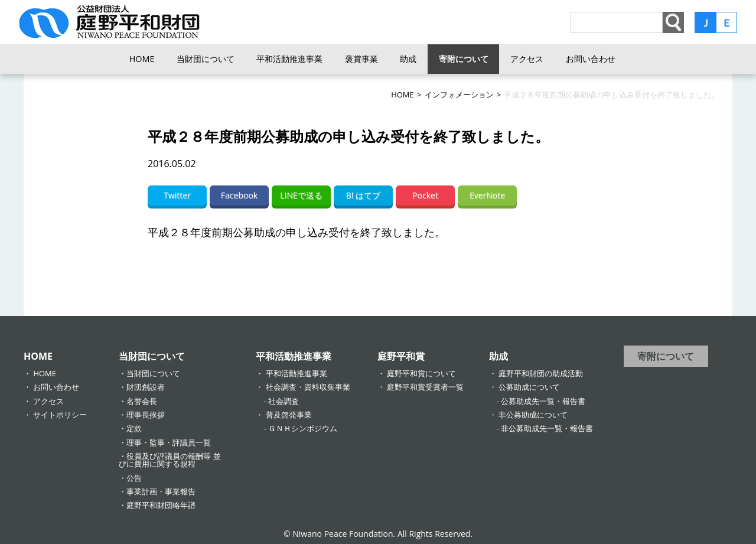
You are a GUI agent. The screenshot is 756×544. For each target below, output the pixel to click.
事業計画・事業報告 (161, 491)
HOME (142, 59)
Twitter (177, 195)
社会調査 (283, 401)
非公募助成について (533, 415)
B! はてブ (363, 195)
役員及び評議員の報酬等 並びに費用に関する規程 (170, 460)
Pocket (425, 195)
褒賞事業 (361, 59)
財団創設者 (146, 387)
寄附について (464, 59)
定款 (134, 428)
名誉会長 (142, 401)
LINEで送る (301, 195)
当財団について (206, 59)
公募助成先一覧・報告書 (543, 401)
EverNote (487, 195)
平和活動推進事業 (289, 59)
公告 (134, 478)
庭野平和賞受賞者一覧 (425, 387)
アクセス (527, 59)
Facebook (239, 195)
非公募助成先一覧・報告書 (547, 428)
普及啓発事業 (289, 415)
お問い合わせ (591, 59)
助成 (408, 59)
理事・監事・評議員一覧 (169, 442)
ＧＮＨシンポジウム (303, 428)
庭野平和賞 (401, 356)
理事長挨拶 (146, 415)
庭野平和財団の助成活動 (541, 373)
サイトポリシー (60, 415)
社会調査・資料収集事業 (308, 387)
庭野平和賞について (421, 373)
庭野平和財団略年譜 (161, 505)
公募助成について (529, 387)
